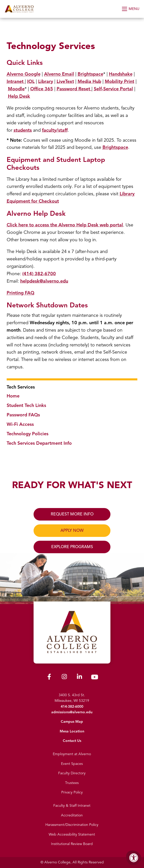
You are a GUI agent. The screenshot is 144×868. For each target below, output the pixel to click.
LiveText (65, 81)
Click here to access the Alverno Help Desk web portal (65, 225)
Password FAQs (23, 415)
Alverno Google (24, 74)
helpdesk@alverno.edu (44, 281)
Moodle (16, 89)
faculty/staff (55, 130)
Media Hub (89, 81)
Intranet (16, 81)
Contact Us (72, 741)
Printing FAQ (20, 293)
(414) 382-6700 (39, 274)
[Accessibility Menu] (134, 858)
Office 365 (42, 89)
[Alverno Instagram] (64, 678)
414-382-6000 (72, 707)
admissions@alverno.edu (72, 712)
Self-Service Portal (113, 89)
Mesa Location (72, 731)
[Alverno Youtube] (95, 678)
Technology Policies (28, 434)
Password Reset (73, 89)
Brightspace (90, 74)
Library (46, 81)
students (23, 130)
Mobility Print (120, 81)
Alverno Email (59, 74)
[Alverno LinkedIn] (79, 678)
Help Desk (19, 96)
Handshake (121, 74)
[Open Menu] (131, 9)
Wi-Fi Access (20, 424)
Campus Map (72, 722)
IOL (31, 81)
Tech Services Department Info (39, 443)
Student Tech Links (26, 405)
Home (13, 396)
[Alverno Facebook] (49, 678)
